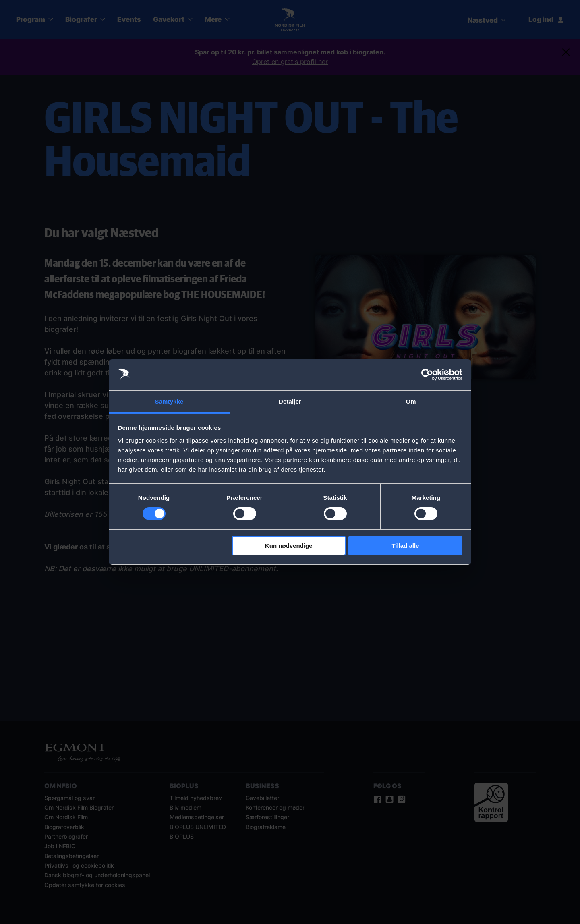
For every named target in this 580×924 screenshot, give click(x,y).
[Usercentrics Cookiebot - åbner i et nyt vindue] (427, 375)
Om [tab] (411, 401)
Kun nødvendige (289, 546)
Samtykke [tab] (169, 401)
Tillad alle (405, 546)
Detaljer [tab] (290, 401)
